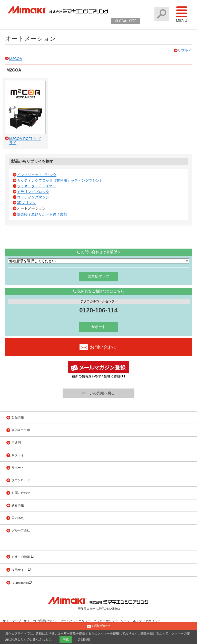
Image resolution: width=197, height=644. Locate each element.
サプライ (185, 50)
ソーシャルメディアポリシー (141, 621)
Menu (182, 14)
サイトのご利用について (41, 621)
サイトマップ (12, 621)
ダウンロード (21, 480)
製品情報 (18, 417)
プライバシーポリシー (75, 621)
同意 (66, 639)
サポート (98, 327)
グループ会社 (21, 530)
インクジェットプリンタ (37, 175)
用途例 (16, 443)
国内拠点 (18, 518)
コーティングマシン (33, 197)
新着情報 (18, 505)
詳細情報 (84, 639)
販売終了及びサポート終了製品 (42, 214)
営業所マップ (98, 276)
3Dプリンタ (26, 203)
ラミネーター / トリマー (36, 186)
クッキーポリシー (106, 621)
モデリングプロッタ (33, 192)
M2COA (16, 59)
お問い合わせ (21, 493)
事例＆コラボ (21, 430)
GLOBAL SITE (126, 21)
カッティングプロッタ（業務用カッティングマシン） (60, 180)
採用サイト (20, 570)
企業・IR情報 (21, 557)
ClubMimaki (20, 583)
